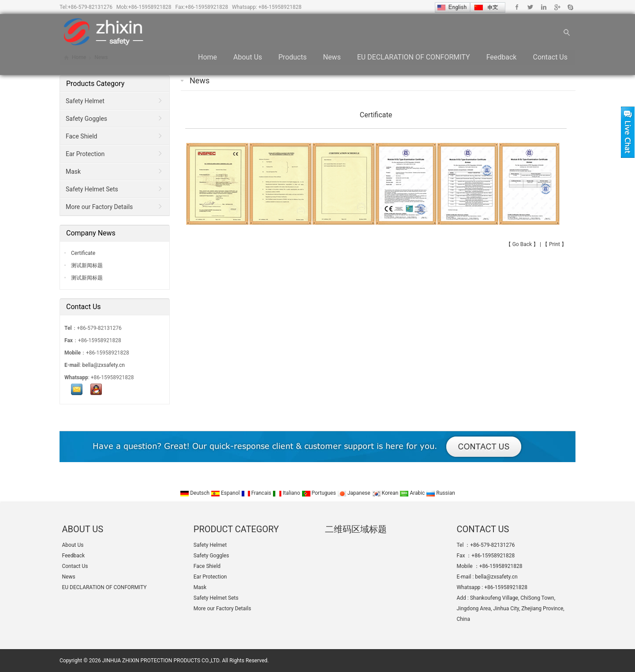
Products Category (95, 84)
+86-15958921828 (150, 7)
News (332, 57)
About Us (248, 57)
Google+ (557, 7)
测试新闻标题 (86, 265)
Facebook (517, 7)
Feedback (502, 57)
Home (207, 57)
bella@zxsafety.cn (104, 365)
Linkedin (543, 7)
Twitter (530, 7)
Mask (73, 172)
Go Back (522, 244)
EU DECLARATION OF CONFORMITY (414, 57)
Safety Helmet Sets (92, 189)
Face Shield (82, 136)
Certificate (82, 253)
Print (555, 244)
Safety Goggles (86, 119)
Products (292, 57)
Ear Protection (85, 154)
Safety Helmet (85, 101)
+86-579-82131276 (90, 7)
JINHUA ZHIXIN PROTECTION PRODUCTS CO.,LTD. (162, 661)
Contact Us (550, 57)
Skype (570, 7)
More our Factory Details (99, 207)
